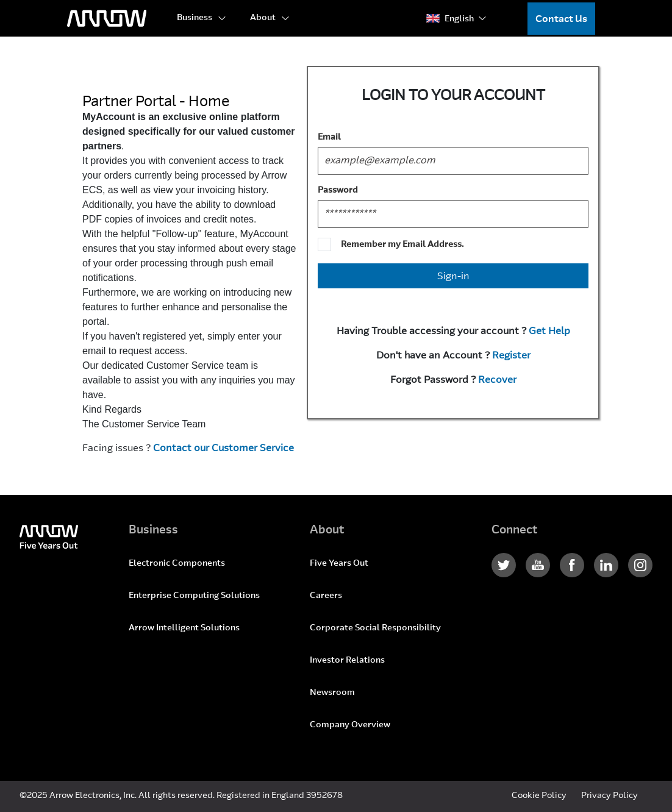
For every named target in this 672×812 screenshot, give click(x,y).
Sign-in (453, 277)
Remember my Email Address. (402, 245)
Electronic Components (177, 564)
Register (511, 356)
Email (329, 138)
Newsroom (332, 693)
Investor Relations (347, 661)
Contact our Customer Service (223, 449)
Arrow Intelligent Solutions (184, 629)
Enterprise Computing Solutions (194, 596)
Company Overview (350, 725)
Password (338, 191)
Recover (497, 380)
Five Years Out (339, 564)
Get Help (549, 332)
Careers (326, 596)
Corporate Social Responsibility (375, 629)
